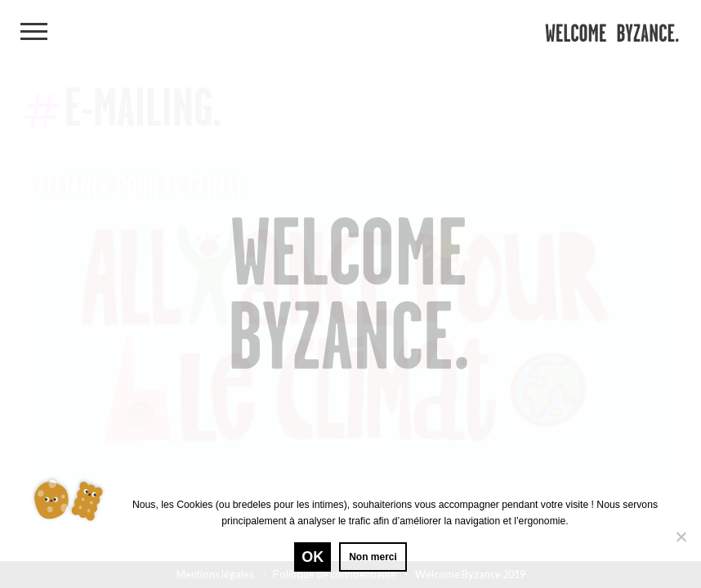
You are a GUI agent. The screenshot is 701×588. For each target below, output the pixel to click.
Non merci (373, 557)
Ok (313, 557)
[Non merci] (681, 537)
